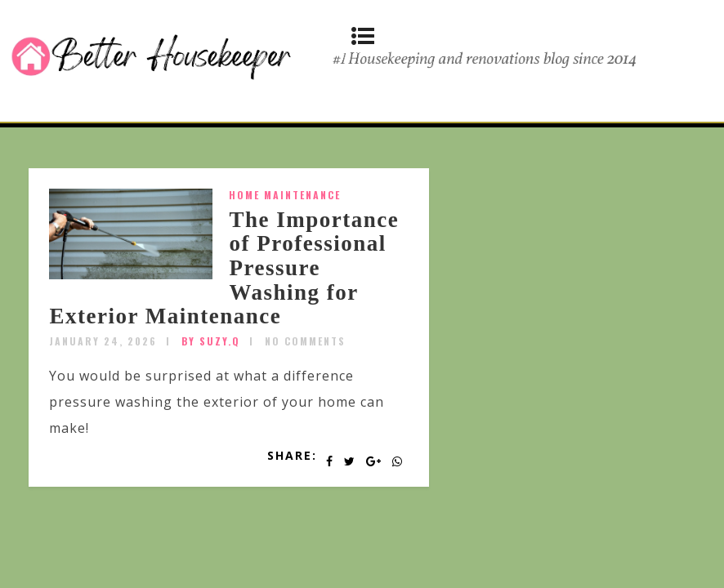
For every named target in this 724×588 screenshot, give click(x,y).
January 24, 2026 (103, 341)
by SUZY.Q (211, 341)
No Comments (305, 341)
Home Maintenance (285, 195)
